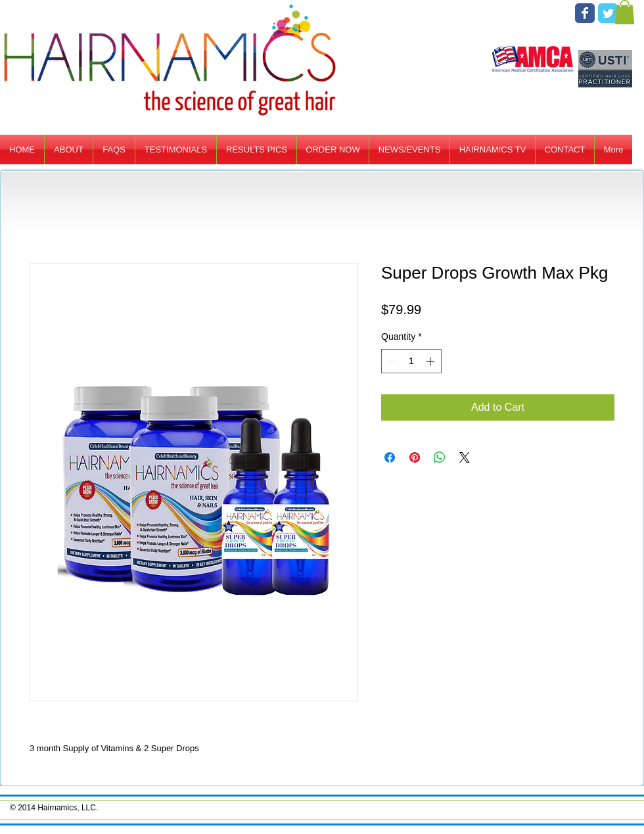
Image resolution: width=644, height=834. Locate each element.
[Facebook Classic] (585, 13)
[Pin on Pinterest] (415, 457)
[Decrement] (391, 361)
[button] (625, 12)
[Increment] (431, 361)
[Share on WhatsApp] (440, 457)
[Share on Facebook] (390, 457)
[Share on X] (465, 457)
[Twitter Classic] (608, 13)
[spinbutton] (411, 361)
